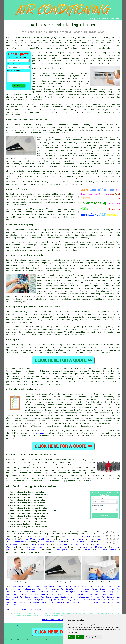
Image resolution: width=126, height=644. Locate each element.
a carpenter (84, 537)
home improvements (36, 547)
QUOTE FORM (39, 433)
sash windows (110, 550)
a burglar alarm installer (71, 545)
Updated (19, 625)
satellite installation (38, 539)
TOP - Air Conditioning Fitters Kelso (25, 609)
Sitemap (8, 625)
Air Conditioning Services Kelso (31, 487)
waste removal (38, 545)
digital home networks (73, 539)
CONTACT (105, 19)
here (92, 481)
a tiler (86, 550)
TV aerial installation (91, 547)
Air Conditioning (26, 589)
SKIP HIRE (62, 547)
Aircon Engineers (101, 589)
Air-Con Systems (49, 592)
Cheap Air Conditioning (59, 600)
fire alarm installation (51, 542)
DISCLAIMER (115, 19)
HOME (92, 19)
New (13, 625)
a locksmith (12, 545)
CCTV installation (84, 542)
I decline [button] (80, 637)
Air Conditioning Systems (55, 597)
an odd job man (62, 550)
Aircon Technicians (48, 589)
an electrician (33, 550)
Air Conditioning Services (75, 589)
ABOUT (98, 19)
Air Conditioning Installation (60, 586)
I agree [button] (71, 637)
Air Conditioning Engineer (104, 594)
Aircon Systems (69, 592)
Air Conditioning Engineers (27, 586)
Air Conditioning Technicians (67, 602)
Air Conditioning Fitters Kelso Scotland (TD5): (32, 38)
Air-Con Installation (89, 586)
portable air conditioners (87, 405)
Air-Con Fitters (29, 592)
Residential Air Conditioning (97, 592)
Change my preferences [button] (93, 637)
